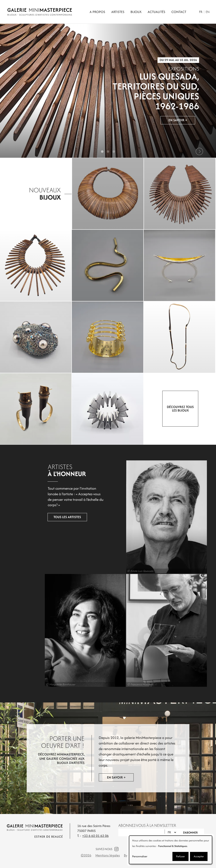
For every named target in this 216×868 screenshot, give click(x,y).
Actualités (156, 12)
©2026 (86, 855)
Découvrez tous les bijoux (180, 409)
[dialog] (171, 850)
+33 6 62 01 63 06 (95, 836)
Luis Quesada (149, 517)
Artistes (118, 12)
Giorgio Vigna (149, 630)
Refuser (180, 856)
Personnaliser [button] (140, 856)
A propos (97, 12)
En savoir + (178, 121)
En (208, 12)
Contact (179, 12)
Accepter (199, 856)
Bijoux (136, 12)
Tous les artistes (52, 512)
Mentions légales (108, 855)
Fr (201, 12)
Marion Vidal (67, 630)
